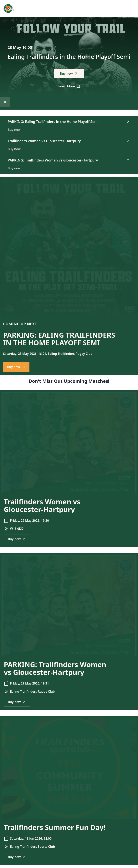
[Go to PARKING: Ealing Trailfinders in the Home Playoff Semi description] (69, 246)
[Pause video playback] (5, 102)
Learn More (71, 87)
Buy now (69, 74)
